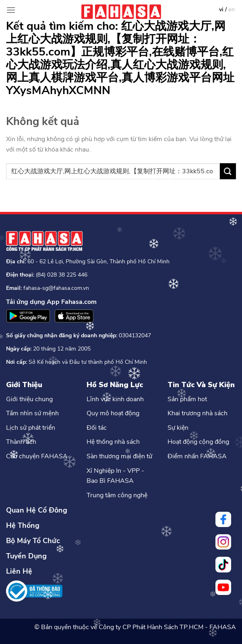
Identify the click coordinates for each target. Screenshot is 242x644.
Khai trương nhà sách (198, 413)
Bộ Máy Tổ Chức (33, 541)
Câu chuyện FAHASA (37, 456)
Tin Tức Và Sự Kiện (201, 385)
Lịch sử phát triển (31, 428)
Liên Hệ (19, 571)
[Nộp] (228, 171)
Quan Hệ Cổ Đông (37, 510)
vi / (224, 9)
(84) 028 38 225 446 (62, 275)
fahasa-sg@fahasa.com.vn (56, 288)
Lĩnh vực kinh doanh (115, 399)
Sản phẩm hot (187, 399)
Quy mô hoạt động (113, 413)
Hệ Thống (23, 525)
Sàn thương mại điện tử (119, 456)
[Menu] (11, 10)
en (232, 9)
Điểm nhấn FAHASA (197, 456)
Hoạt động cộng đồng (198, 442)
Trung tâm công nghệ (117, 495)
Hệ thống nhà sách (113, 442)
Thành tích (21, 442)
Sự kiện (178, 428)
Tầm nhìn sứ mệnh (32, 413)
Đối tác (97, 428)
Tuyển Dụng (26, 556)
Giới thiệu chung (29, 399)
